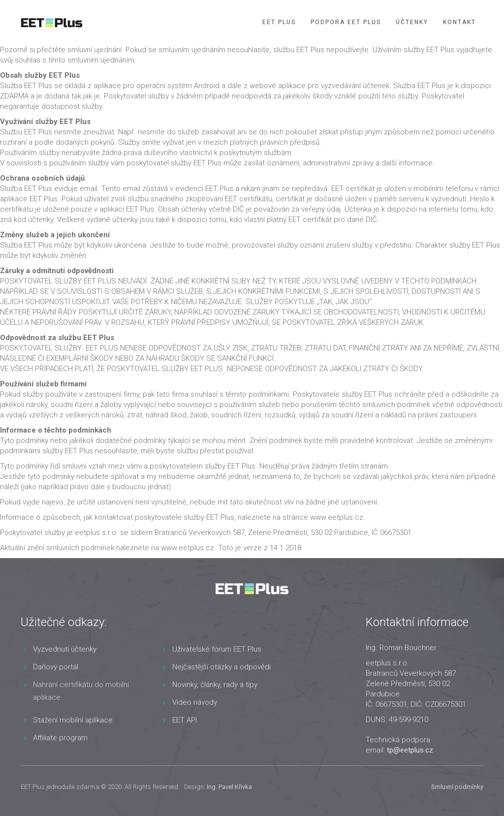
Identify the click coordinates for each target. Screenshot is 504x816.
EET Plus (279, 22)
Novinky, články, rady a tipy (215, 685)
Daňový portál (56, 667)
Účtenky (412, 22)
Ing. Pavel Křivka (229, 787)
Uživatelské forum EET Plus (217, 649)
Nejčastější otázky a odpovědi (221, 667)
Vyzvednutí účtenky (65, 649)
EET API (185, 720)
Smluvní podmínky (457, 787)
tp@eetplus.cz (410, 750)
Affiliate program (60, 738)
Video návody (195, 702)
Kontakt (459, 22)
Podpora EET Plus (346, 22)
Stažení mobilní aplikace (73, 720)
